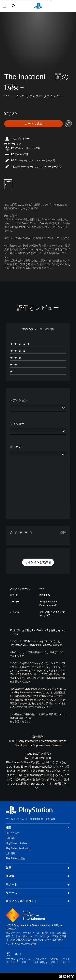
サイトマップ (66, 961)
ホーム (9, 819)
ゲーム (21, 819)
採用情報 (11, 838)
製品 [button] (38, 868)
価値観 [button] (38, 876)
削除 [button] (63, 532)
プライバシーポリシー (25, 961)
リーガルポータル (11, 961)
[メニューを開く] (5, 6)
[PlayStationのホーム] (38, 6)
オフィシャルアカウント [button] (38, 901)
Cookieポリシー (54, 962)
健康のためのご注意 (21, 718)
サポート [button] (38, 885)
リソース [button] (38, 893)
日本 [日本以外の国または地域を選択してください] (14, 954)
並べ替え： (17, 447)
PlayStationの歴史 (16, 858)
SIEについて (12, 833)
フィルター (17, 424)
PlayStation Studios (16, 843)
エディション (18, 400)
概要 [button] (38, 828)
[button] (38, 562)
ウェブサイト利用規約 (41, 961)
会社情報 (11, 853)
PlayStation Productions (19, 848)
